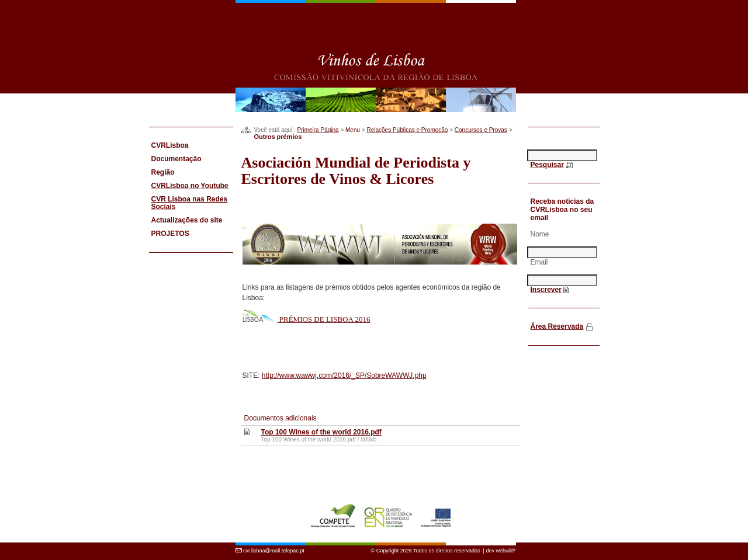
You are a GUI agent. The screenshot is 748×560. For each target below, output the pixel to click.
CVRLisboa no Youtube (190, 186)
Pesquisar (547, 165)
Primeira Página (318, 130)
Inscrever (546, 290)
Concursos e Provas (481, 130)
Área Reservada (557, 326)
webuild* (505, 544)
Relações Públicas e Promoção (407, 130)
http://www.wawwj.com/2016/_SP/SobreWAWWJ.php (344, 375)
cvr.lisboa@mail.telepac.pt (274, 544)
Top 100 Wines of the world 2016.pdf (321, 432)
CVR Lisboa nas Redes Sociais (190, 203)
